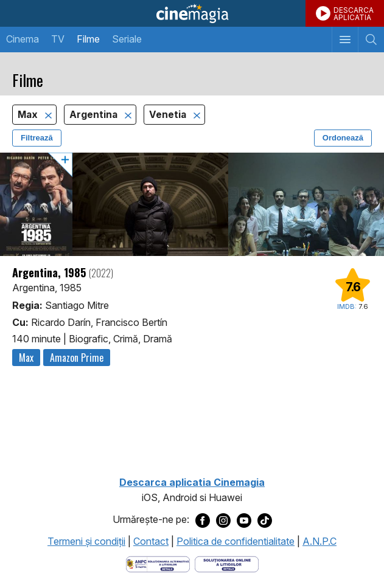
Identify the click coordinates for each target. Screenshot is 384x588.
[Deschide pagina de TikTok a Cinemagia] (265, 520)
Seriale (127, 39)
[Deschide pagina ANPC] (158, 564)
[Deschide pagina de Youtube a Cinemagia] (244, 520)
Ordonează (343, 138)
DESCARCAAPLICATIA (354, 14)
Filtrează (37, 138)
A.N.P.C (319, 541)
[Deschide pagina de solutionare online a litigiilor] (227, 564)
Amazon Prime (77, 358)
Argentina (95, 115)
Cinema (23, 39)
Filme (88, 39)
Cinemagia (192, 13)
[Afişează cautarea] (371, 40)
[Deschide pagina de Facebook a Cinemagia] (203, 520)
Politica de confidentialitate (236, 541)
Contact (151, 541)
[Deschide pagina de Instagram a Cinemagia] (223, 520)
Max (29, 115)
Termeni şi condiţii (86, 541)
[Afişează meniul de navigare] (345, 40)
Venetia (169, 115)
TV (58, 39)
